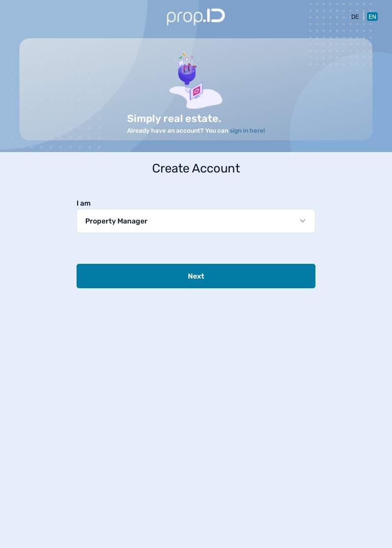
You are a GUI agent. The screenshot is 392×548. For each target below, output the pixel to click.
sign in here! (247, 131)
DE (355, 17)
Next (196, 276)
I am (84, 203)
